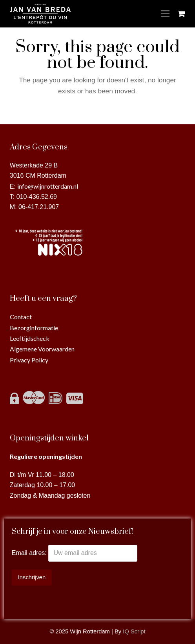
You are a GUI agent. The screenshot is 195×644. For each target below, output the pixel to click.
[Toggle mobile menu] (165, 14)
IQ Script (134, 631)
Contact (21, 317)
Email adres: (30, 553)
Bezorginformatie (34, 328)
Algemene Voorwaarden (42, 349)
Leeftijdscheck (30, 338)
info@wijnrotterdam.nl (48, 186)
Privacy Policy (29, 360)
